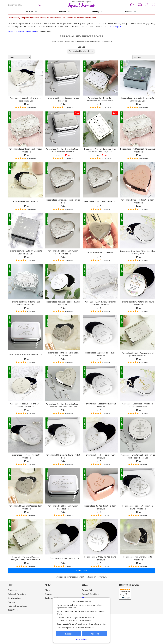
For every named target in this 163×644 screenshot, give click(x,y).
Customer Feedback (53, 598)
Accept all (95, 634)
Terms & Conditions (90, 594)
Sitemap (49, 594)
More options (82, 639)
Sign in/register (15, 598)
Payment (12, 602)
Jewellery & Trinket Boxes (26, 32)
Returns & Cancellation (18, 606)
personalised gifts (113, 26)
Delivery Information (17, 594)
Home (10, 32)
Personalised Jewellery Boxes (81, 51)
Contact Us (13, 590)
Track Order (13, 610)
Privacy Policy (88, 590)
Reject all (68, 634)
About (48, 590)
